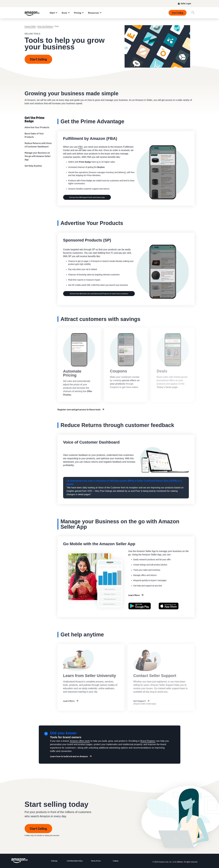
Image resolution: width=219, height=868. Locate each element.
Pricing (78, 13)
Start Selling (178, 13)
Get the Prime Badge (35, 119)
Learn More (134, 595)
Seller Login (186, 3)
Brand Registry (148, 741)
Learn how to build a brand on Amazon (69, 756)
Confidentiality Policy (75, 861)
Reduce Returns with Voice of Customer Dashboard (38, 145)
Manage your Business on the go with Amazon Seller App (38, 156)
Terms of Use (96, 861)
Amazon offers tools (80, 741)
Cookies (116, 861)
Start (52, 13)
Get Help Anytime (33, 166)
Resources (94, 13)
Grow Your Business (45, 26)
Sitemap (54, 861)
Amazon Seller (30, 26)
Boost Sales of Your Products (34, 135)
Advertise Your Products (37, 127)
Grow (64, 13)
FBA (80, 147)
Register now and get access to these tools (79, 409)
